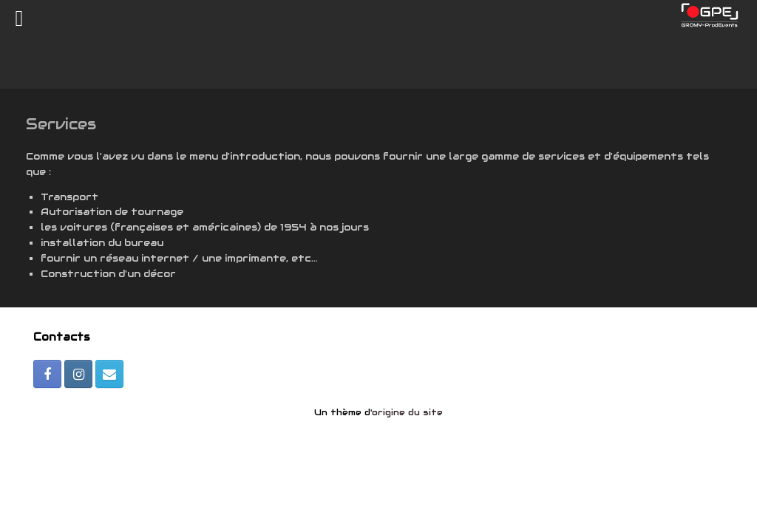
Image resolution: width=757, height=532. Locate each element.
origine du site (407, 412)
